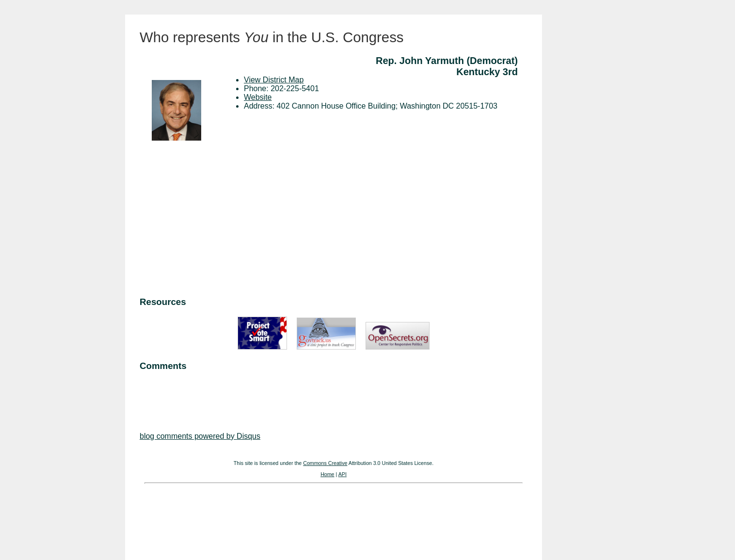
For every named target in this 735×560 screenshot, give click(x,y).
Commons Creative (325, 463)
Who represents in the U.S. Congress (272, 37)
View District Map (274, 80)
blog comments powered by (200, 436)
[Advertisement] (334, 220)
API (343, 474)
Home (327, 474)
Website (258, 97)
